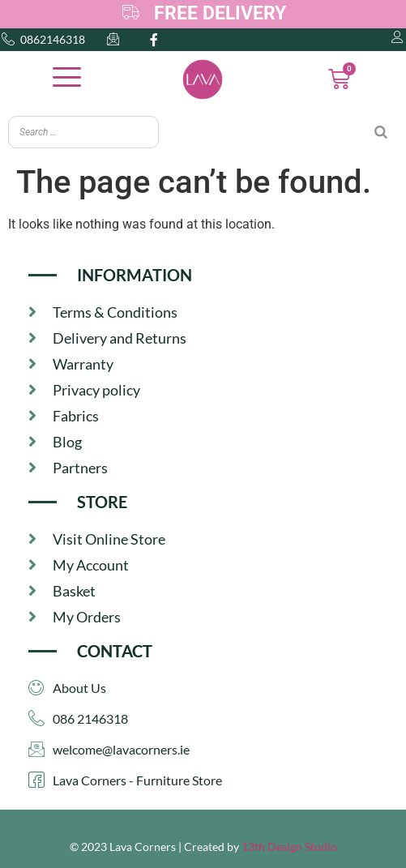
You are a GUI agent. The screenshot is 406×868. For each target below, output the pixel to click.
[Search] (381, 132)
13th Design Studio (289, 847)
